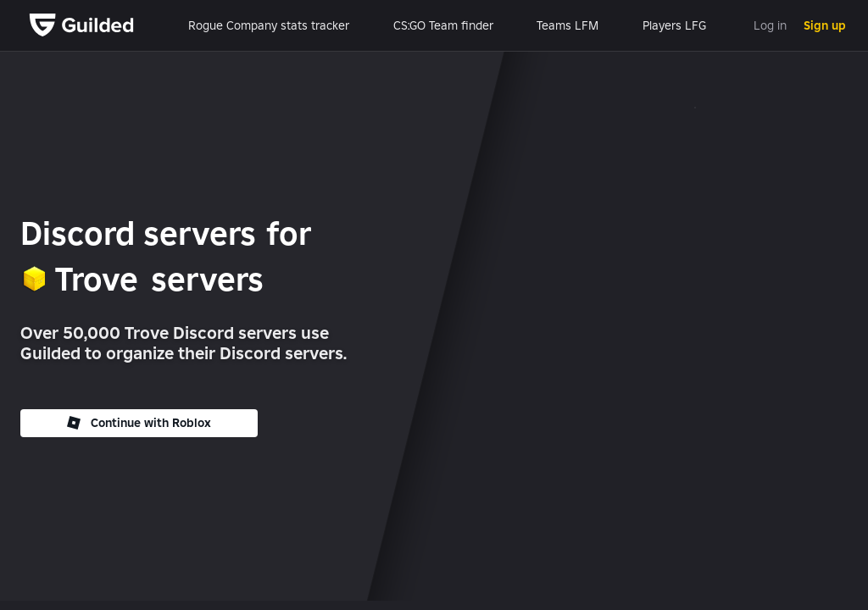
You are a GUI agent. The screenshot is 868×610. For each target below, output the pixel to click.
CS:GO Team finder (443, 25)
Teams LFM (568, 25)
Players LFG (674, 25)
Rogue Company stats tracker (269, 25)
